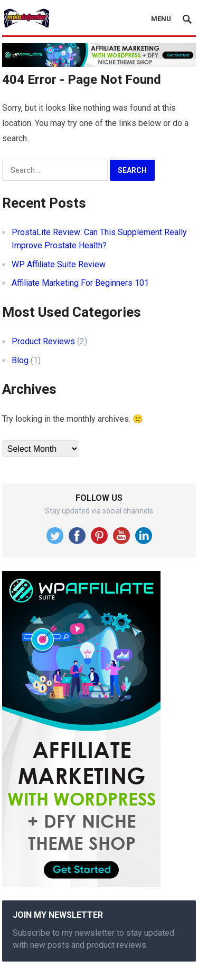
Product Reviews (43, 341)
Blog (20, 360)
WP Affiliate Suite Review (59, 264)
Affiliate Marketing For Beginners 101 (80, 283)
